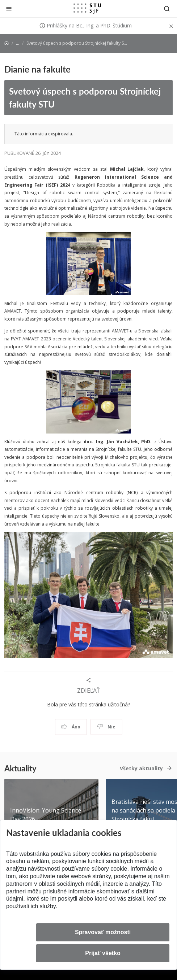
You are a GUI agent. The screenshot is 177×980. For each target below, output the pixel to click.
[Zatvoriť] (9, 8)
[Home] (7, 43)
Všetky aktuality (141, 768)
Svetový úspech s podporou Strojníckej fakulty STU (85, 98)
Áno (71, 727)
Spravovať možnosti (103, 932)
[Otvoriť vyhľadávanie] (167, 8)
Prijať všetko (103, 953)
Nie (106, 727)
